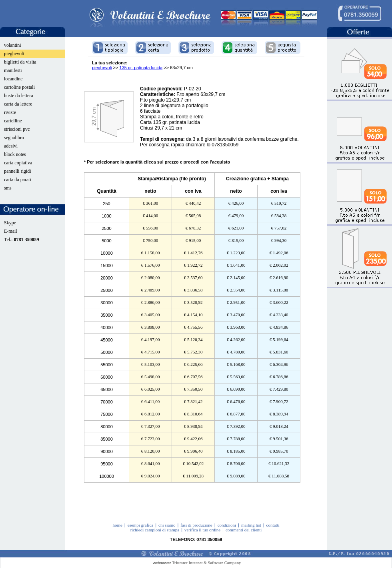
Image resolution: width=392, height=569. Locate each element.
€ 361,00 (151, 203)
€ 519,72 (279, 203)
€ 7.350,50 (193, 389)
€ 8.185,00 (236, 451)
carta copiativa (18, 163)
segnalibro (14, 138)
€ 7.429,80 (279, 389)
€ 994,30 (279, 240)
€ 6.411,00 (150, 401)
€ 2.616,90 (279, 278)
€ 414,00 (151, 216)
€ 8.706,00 (236, 463)
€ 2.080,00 (151, 278)
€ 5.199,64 (279, 339)
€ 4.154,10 (193, 315)
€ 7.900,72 (279, 401)
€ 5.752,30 (193, 352)
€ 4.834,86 (279, 327)
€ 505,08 (193, 216)
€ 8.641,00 (151, 463)
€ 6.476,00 (236, 401)
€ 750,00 (151, 240)
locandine (13, 79)
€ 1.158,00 (151, 253)
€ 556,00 (151, 228)
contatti (273, 525)
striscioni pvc (17, 129)
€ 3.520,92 (193, 302)
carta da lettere (18, 104)
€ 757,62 (279, 228)
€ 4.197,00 (151, 339)
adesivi (11, 146)
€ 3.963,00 (236, 327)
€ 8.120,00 (151, 451)
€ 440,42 (193, 203)
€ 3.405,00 (151, 315)
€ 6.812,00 (151, 414)
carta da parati (18, 180)
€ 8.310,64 (193, 414)
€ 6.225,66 (193, 364)
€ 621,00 (236, 228)
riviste (10, 112)
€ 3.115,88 (279, 290)
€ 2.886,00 (151, 302)
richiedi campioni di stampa (155, 530)
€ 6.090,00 (236, 389)
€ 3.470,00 (236, 315)
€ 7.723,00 (151, 439)
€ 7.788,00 (236, 439)
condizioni (227, 525)
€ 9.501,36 (279, 439)
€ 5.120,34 (193, 339)
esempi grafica (140, 525)
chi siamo (167, 525)
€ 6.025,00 (151, 389)
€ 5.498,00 (151, 377)
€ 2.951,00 (236, 302)
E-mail (11, 231)
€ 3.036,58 (193, 290)
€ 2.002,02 (279, 265)
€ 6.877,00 (236, 414)
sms (8, 188)
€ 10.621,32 (279, 463)
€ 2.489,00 (151, 290)
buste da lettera (19, 96)
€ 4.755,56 (193, 327)
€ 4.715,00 (151, 352)
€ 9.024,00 (151, 476)
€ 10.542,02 (193, 463)
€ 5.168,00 (236, 364)
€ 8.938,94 (193, 426)
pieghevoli (14, 54)
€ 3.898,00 (151, 327)
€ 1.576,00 (151, 265)
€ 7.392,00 (236, 426)
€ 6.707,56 (193, 377)
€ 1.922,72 (193, 265)
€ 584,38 (279, 216)
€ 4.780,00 (236, 352)
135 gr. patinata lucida (141, 68)
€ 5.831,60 (279, 352)
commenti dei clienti (244, 530)
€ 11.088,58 (279, 476)
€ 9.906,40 (193, 451)
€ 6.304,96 (279, 364)
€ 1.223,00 (236, 253)
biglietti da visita (20, 62)
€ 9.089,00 (236, 476)
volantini (13, 45)
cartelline (13, 121)
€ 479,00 (236, 216)
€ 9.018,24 (279, 426)
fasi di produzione (196, 525)
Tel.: (22, 240)
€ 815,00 (236, 240)
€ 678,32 (193, 228)
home (117, 525)
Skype (10, 223)
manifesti (13, 70)
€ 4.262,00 (236, 339)
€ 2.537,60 (193, 278)
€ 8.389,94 (279, 414)
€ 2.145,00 (236, 278)
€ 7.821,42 (193, 401)
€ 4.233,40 (279, 315)
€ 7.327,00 (151, 426)
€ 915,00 (193, 240)
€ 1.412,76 (193, 253)
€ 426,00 (236, 203)
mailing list (251, 525)
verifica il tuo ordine (202, 530)
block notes (15, 154)
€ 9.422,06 (193, 439)
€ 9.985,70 (279, 451)
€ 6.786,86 (279, 377)
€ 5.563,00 (236, 377)
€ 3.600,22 (279, 302)
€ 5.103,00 (151, 364)
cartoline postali (19, 87)
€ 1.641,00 (236, 265)
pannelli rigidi (18, 171)
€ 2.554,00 (236, 290)
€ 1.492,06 (279, 253)
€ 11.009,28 (193, 476)
